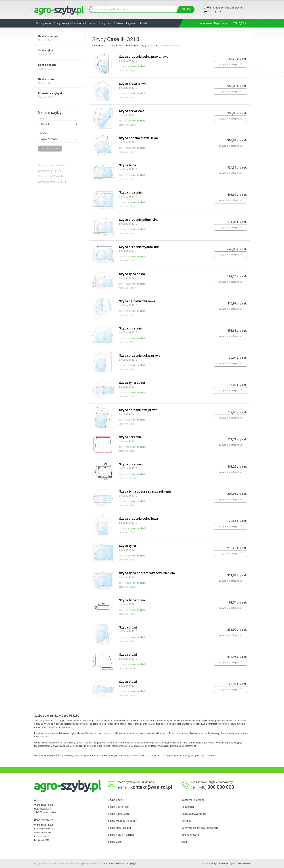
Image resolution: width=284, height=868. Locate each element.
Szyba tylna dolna (132, 276)
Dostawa (119, 23)
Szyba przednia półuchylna (139, 222)
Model (44, 133)
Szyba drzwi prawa (133, 86)
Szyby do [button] (104, 23)
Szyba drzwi (128, 629)
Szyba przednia (130, 194)
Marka (44, 118)
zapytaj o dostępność (230, 64)
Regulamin (132, 23)
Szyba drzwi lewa (132, 113)
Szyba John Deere (119, 814)
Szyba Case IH (117, 800)
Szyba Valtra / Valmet (121, 835)
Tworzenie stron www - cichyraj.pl (119, 863)
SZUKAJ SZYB (50, 149)
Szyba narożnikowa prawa (138, 412)
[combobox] (59, 124)
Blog (184, 842)
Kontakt (144, 23)
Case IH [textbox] (46, 124)
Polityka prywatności (194, 814)
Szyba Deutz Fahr (118, 807)
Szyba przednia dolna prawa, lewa (144, 58)
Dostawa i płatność (193, 800)
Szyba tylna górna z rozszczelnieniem (147, 575)
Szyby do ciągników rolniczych (200, 828)
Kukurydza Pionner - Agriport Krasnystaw (230, 863)
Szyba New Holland (119, 828)
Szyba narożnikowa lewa (137, 303)
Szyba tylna (128, 167)
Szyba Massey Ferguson (123, 821)
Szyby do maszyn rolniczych (124, 46)
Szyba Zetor (115, 842)
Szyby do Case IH (149, 46)
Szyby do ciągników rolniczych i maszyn (75, 23)
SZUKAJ (187, 9)
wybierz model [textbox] (50, 139)
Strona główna (43, 23)
